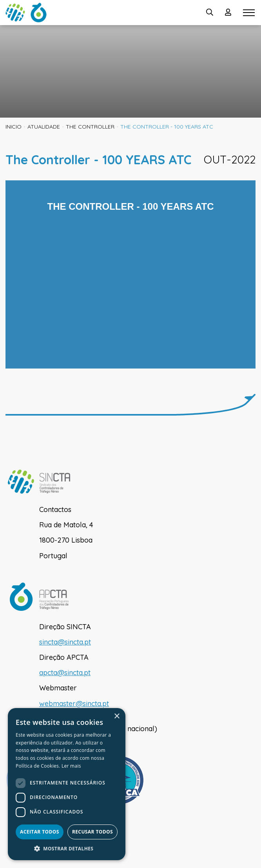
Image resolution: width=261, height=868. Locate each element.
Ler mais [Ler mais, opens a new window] (71, 766)
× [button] (117, 716)
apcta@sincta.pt (65, 673)
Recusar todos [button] (92, 832)
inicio (14, 127)
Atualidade (44, 127)
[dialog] (67, 784)
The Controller (90, 127)
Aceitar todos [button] (40, 832)
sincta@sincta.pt (65, 642)
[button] (67, 848)
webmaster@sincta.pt (74, 704)
